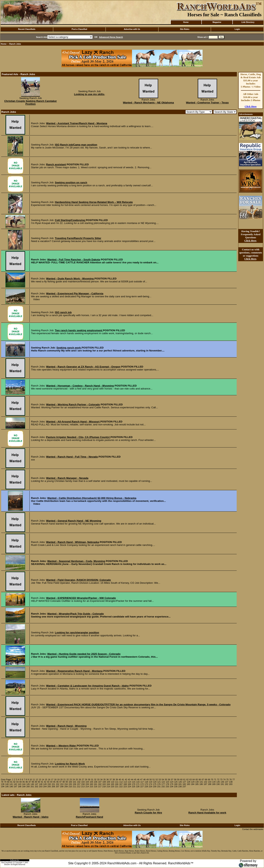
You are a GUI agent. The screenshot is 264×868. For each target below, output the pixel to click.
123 (167, 782)
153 (62, 784)
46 (138, 780)
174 (150, 784)
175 (155, 784)
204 (45, 786)
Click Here (251, 106)
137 (227, 782)
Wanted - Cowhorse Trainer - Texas (207, 103)
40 (120, 780)
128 (189, 782)
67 (203, 780)
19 (58, 780)
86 (27, 782)
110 (113, 782)
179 (172, 784)
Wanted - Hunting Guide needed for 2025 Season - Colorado (84, 654)
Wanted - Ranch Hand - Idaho (31, 817)
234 (172, 786)
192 (226, 784)
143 (20, 784)
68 (206, 780)
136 (222, 782)
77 (234, 780)
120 (155, 782)
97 (60, 782)
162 (100, 784)
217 (100, 786)
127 (184, 782)
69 (209, 780)
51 (154, 780)
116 (138, 782)
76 (230, 780)
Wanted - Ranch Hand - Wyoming (66, 726)
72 (218, 780)
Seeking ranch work (69, 348)
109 (108, 782)
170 (134, 784)
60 (181, 780)
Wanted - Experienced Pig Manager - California (75, 294)
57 (172, 780)
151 (53, 784)
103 (83, 782)
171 (138, 784)
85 (24, 782)
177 (163, 784)
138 (231, 782)
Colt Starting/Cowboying (70, 220)
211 (74, 786)
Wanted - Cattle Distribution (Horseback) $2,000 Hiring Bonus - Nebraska (92, 498)
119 (151, 782)
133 (210, 782)
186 (201, 784)
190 (218, 784)
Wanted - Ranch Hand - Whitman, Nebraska (73, 542)
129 (193, 782)
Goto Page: (6, 780)
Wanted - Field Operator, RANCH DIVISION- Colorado (79, 580)
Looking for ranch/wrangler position (77, 633)
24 (74, 780)
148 (41, 784)
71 (215, 780)
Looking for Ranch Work (70, 764)
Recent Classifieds (27, 29)
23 (71, 780)
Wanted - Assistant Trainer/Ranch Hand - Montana (77, 123)
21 (65, 780)
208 (62, 786)
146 (32, 784)
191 (222, 784)
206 (53, 786)
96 (57, 782)
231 (159, 786)
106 (96, 782)
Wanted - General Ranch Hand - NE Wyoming (74, 521)
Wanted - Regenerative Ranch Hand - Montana (74, 671)
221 (117, 786)
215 (91, 786)
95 (54, 782)
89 (36, 782)
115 (134, 782)
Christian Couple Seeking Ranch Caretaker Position (31, 102)
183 (188, 784)
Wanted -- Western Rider (61, 746)
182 (184, 784)
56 (169, 780)
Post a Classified (79, 29)
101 (75, 782)
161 (96, 784)
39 (117, 780)
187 (205, 784)
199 (24, 786)
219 (108, 786)
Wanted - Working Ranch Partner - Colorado (73, 405)
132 (205, 782)
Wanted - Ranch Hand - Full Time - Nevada (72, 457)
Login (237, 29)
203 (41, 786)
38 (114, 780)
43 (129, 780)
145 (28, 784)
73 (221, 780)
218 (104, 786)
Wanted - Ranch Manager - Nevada (67, 478)
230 (155, 786)
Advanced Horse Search (111, 37)
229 (150, 786)
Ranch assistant (56, 164)
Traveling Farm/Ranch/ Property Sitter (78, 238)
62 (187, 780)
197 (15, 786)
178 (167, 784)
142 (15, 784)
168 (125, 784)
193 (231, 784)
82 (14, 782)
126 (180, 782)
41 (123, 780)
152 (58, 784)
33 (98, 780)
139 (3, 784)
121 (159, 782)
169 (129, 784)
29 (86, 780)
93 (48, 782)
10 (31, 780)
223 (125, 786)
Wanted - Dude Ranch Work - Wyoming (70, 279)
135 (218, 782)
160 (91, 784)
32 (95, 780)
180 (176, 784)
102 (79, 782)
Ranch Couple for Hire (148, 813)
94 (51, 782)
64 (194, 780)
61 (184, 780)
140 (7, 784)
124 (172, 782)
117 (142, 782)
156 (74, 784)
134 (214, 782)
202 (36, 786)
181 (180, 784)
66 (200, 780)
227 (142, 786)
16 (49, 780)
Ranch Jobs (15, 44)
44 (132, 780)
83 (17, 782)
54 (163, 780)
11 (34, 780)
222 (121, 786)
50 (151, 780)
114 (129, 782)
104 (87, 782)
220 (112, 786)
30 (89, 780)
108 (104, 782)
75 (227, 780)
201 (32, 786)
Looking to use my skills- (89, 94)
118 (146, 782)
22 (68, 780)
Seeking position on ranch (71, 183)
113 (125, 782)
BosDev (7, 865)
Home (186, 22)
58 (175, 780)
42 (126, 780)
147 (36, 784)
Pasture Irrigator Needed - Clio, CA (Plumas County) (78, 437)
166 (117, 784)
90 (39, 782)
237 (184, 786)
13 (40, 780)
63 (191, 780)
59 (178, 780)
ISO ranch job (63, 312)
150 (49, 784)
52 (157, 780)
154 (66, 784)
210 (70, 786)
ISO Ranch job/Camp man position (76, 145)
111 (117, 782)
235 (176, 786)
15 (46, 780)
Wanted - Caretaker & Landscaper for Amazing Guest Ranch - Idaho (87, 686)
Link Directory (248, 22)
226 (138, 786)
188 (210, 784)
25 (77, 780)
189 (214, 784)
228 (146, 786)
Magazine (217, 22)
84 (21, 782)
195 (7, 786)
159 (87, 784)
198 (20, 786)
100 (70, 782)
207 (58, 786)
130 (197, 782)
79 (5, 782)
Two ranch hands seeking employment (79, 330)
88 (33, 782)
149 (45, 784)
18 (55, 780)
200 (28, 786)
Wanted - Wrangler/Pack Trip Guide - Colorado (76, 614)
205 (49, 786)
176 (159, 784)
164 (108, 784)
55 (166, 780)
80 (8, 782)
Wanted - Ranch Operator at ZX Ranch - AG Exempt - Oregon (83, 367)
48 (144, 780)
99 (67, 782)
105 (91, 782)
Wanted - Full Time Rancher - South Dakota (74, 260)
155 (70, 784)
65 (197, 780)
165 (112, 784)
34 (101, 780)
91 (42, 782)
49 (148, 780)
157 (79, 784)
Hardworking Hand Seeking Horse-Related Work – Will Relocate (94, 202)
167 (121, 784)
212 (79, 786)
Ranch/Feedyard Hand (89, 817)
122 (163, 782)
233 (167, 786)
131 (201, 782)
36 (108, 780)
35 (104, 780)
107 (100, 782)
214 (87, 786)
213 (83, 786)
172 (142, 784)
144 (24, 784)
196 (11, 786)
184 (193, 784)
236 (180, 786)
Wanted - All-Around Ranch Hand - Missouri (73, 422)
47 (141, 780)
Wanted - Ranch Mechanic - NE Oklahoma (148, 103)
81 (11, 782)
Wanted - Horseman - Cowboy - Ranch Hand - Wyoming (80, 386)
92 (45, 782)
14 (43, 780)
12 (37, 780)
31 (92, 780)
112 (121, 782)
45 (135, 780)
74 (224, 780)
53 (160, 780)
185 (197, 784)
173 (146, 784)
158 (83, 784)
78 (2, 782)
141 (11, 784)
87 (30, 782)
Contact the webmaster (253, 829)
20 (61, 780)
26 (80, 780)
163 (104, 784)
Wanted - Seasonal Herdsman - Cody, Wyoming (76, 561)
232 (163, 786)
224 (129, 786)
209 (66, 786)
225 (134, 786)
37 (111, 780)
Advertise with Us (132, 29)
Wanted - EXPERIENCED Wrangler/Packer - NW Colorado (81, 598)
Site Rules (185, 29)
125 (176, 782)
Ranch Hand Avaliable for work (207, 813)
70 (212, 780)
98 (64, 782)
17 (52, 780)
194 (3, 786)
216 (96, 786)
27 (83, 780)
